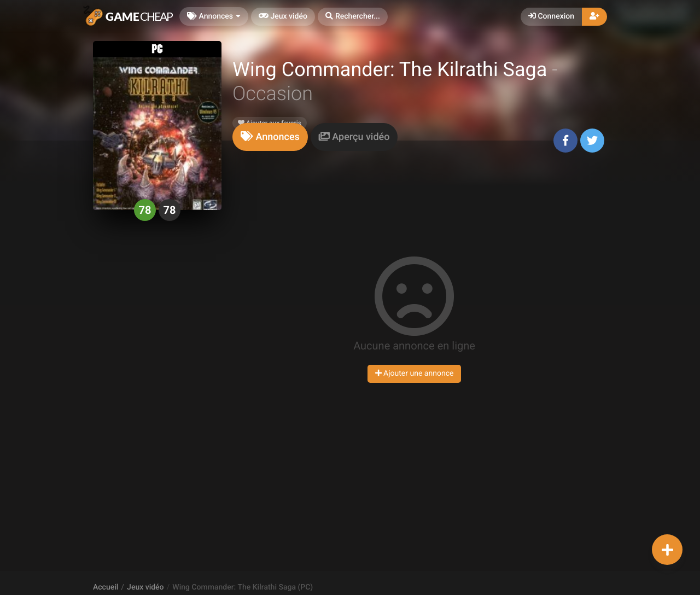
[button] (353, 17)
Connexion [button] (551, 16)
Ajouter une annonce (415, 374)
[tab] (270, 137)
